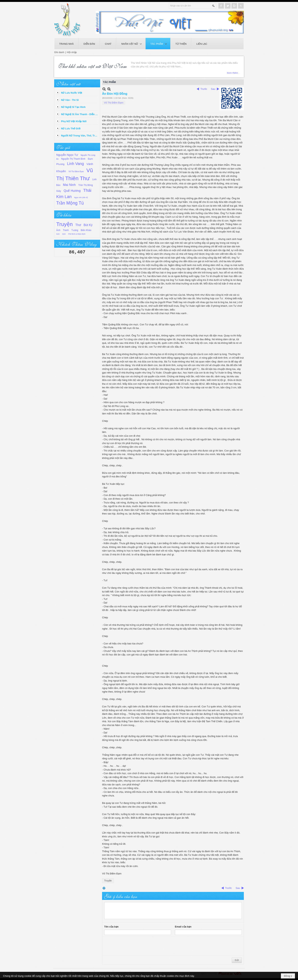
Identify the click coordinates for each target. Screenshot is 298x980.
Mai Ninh (69, 185)
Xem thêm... (233, 72)
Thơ (78, 225)
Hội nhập (72, 52)
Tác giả (63, 147)
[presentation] (133, 947)
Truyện (65, 224)
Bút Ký (88, 225)
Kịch (58, 234)
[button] (131, 44)
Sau (213, 89)
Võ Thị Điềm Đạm (76, 172)
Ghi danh (59, 52)
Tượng (75, 230)
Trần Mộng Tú (70, 203)
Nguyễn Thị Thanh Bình (73, 159)
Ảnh (58, 230)
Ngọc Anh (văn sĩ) (81, 197)
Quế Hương (72, 191)
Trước (204, 89)
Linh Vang (76, 164)
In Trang (104, 888)
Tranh (66, 230)
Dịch (64, 234)
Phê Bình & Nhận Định (77, 234)
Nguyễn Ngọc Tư (67, 155)
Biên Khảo (86, 230)
